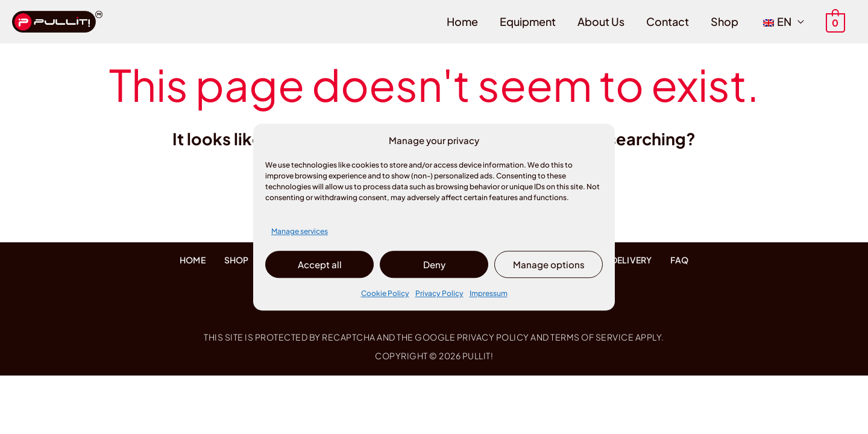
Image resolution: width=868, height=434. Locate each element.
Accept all (320, 264)
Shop (725, 21)
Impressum (489, 294)
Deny (434, 264)
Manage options (549, 264)
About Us (601, 21)
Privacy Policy (439, 294)
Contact (668, 21)
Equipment (528, 21)
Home (462, 21)
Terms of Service (592, 337)
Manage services (300, 231)
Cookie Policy (385, 294)
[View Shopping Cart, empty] (836, 21)
